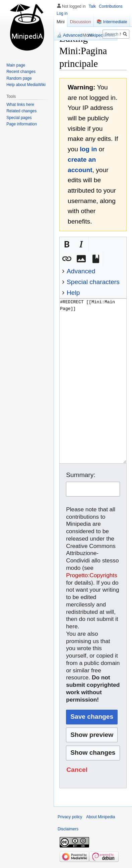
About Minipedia (101, 817)
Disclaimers (68, 829)
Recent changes (21, 72)
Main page (16, 65)
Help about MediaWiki (26, 85)
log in (88, 149)
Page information (22, 124)
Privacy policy (70, 817)
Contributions (111, 6)
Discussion (81, 22)
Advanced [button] (81, 271)
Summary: (81, 475)
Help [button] (73, 293)
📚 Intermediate (112, 22)
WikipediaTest (101, 35)
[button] (67, 244)
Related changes (21, 111)
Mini (61, 22)
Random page (19, 78)
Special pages (19, 118)
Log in (62, 13)
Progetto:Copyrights (92, 575)
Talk (92, 6)
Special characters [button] (93, 282)
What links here (20, 105)
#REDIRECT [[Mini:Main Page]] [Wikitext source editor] (93, 381)
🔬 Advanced (70, 35)
